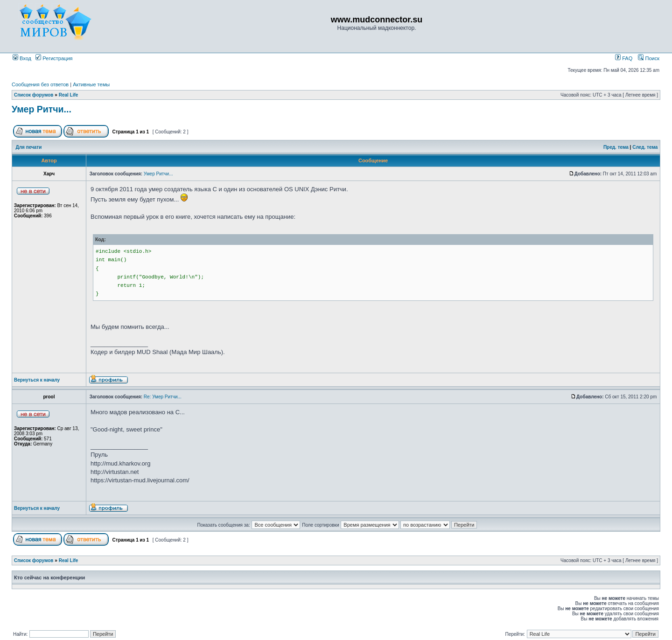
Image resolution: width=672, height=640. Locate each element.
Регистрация (54, 58)
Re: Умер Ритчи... (163, 397)
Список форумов (34, 95)
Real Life (69, 95)
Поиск (649, 58)
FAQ (624, 58)
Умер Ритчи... (42, 109)
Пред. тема (616, 147)
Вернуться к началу (37, 380)
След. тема (645, 147)
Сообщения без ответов (40, 84)
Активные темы (91, 84)
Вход (22, 58)
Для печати (29, 147)
